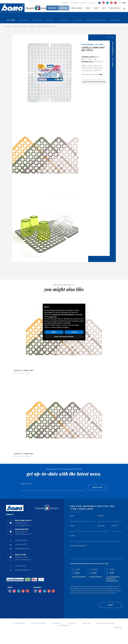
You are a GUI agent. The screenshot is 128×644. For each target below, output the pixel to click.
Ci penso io (92, 3)
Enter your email (26, 484)
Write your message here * (78, 546)
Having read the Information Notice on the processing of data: (89, 563)
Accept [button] (74, 332)
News (97, 9)
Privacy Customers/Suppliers (106, 623)
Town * (72, 526)
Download (65, 3)
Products (56, 9)
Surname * (101, 516)
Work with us (115, 9)
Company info (57, 623)
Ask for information (94, 82)
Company (66, 9)
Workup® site (118, 627)
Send (111, 605)
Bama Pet (84, 3)
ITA (120, 3)
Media (90, 9)
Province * (115, 526)
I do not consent (77, 573)
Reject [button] (54, 332)
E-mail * (73, 536)
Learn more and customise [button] (64, 337)
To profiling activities (95, 577)
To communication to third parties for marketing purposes (113, 579)
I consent (77, 569)
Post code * (101, 526)
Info (104, 9)
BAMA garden (74, 3)
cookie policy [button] (53, 317)
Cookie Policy (86, 623)
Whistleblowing (64, 625)
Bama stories (79, 9)
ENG (124, 3)
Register (97, 487)
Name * (73, 516)
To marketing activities (79, 577)
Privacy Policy (72, 623)
